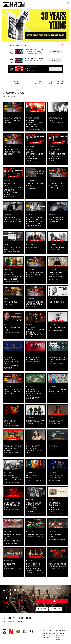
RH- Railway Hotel (25, 632)
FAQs (57, 638)
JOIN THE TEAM (60, 630)
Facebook (42, 609)
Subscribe (52, 601)
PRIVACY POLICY (48, 638)
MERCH (58, 632)
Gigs (44, 632)
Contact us (59, 639)
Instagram (55, 609)
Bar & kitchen (47, 630)
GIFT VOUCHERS (61, 634)
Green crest (18, 632)
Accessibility (60, 636)
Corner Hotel (14, 4)
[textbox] (10, 96)
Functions (46, 636)
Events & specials (49, 634)
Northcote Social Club (11, 632)
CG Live (32, 632)
